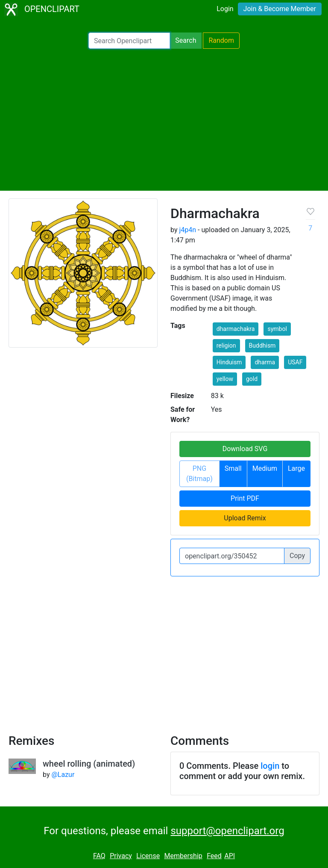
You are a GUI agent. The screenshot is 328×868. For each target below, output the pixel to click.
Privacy (121, 856)
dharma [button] (265, 362)
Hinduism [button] (229, 362)
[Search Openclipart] (129, 41)
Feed (214, 856)
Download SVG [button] (245, 449)
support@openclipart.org (227, 831)
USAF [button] (295, 362)
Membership (183, 856)
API (230, 856)
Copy (297, 556)
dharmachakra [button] (236, 329)
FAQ (99, 856)
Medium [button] (265, 468)
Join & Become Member (280, 9)
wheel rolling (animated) (89, 764)
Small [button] (233, 468)
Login (225, 9)
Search (186, 40)
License (148, 856)
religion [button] (226, 345)
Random (221, 40)
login (270, 766)
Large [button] (296, 468)
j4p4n (187, 230)
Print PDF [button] (245, 498)
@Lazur (63, 775)
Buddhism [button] (262, 345)
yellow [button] (225, 379)
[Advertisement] (164, 120)
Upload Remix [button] (245, 518)
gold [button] (252, 379)
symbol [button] (277, 329)
